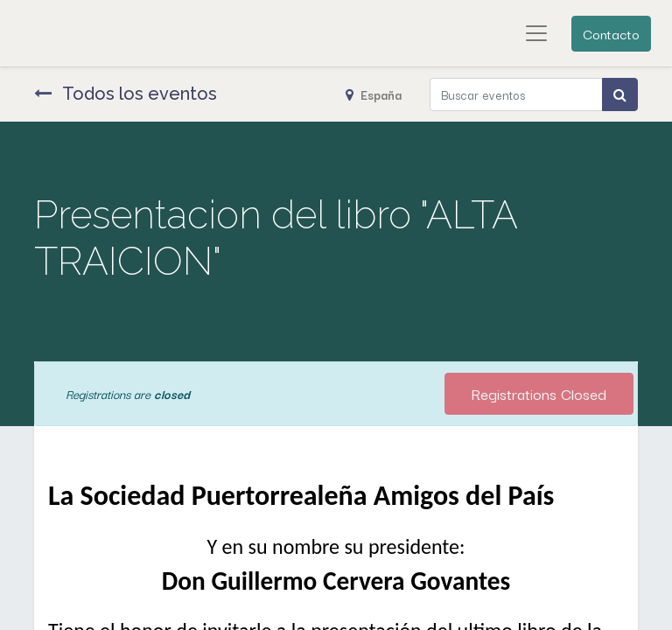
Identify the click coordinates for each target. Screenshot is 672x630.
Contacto (611, 33)
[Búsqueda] (620, 94)
